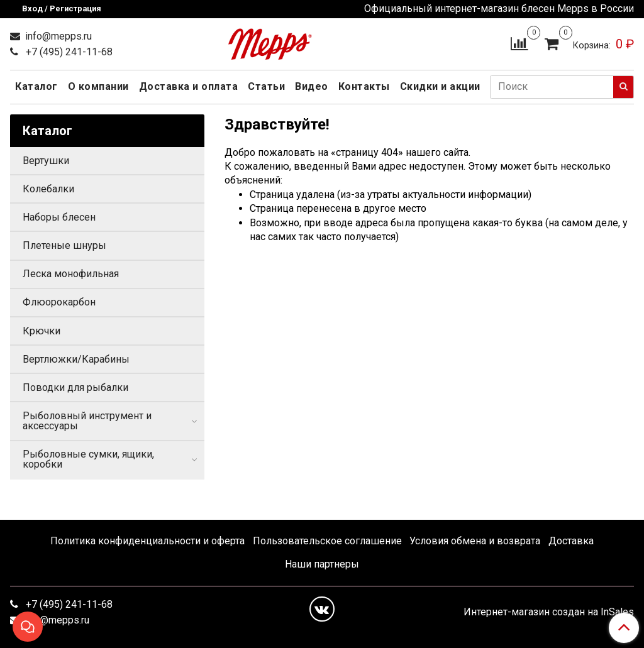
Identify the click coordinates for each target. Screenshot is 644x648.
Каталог (36, 86)
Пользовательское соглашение (327, 541)
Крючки (42, 331)
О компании (98, 86)
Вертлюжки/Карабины (76, 359)
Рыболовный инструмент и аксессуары (87, 421)
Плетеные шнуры (64, 245)
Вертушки (46, 161)
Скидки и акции (440, 86)
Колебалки (48, 189)
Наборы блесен (59, 217)
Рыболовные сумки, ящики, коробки (88, 459)
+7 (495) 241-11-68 (68, 52)
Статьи (266, 86)
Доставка (571, 541)
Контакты (364, 86)
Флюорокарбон (59, 302)
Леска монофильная (71, 274)
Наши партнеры (322, 564)
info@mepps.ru (57, 36)
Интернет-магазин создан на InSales (549, 612)
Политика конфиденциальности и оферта (147, 541)
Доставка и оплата (189, 86)
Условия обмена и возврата (475, 541)
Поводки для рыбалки (75, 387)
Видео (312, 86)
